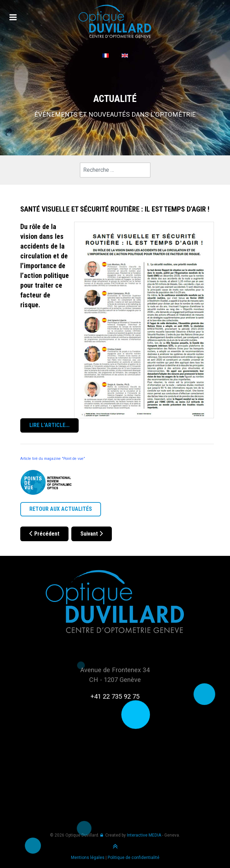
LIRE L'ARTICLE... (49, 425)
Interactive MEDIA (144, 835)
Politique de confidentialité (134, 858)
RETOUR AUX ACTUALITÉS (61, 509)
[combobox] (115, 170)
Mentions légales (88, 858)
